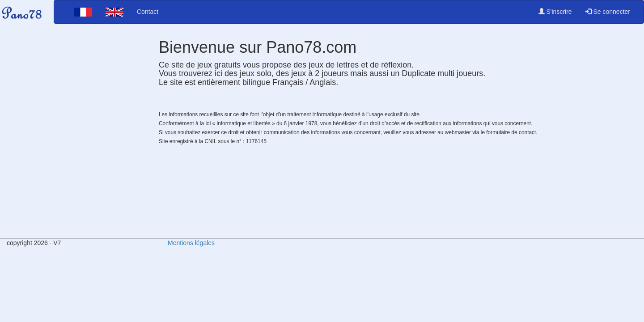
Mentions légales (191, 243)
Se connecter (608, 12)
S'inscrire (555, 12)
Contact (148, 12)
